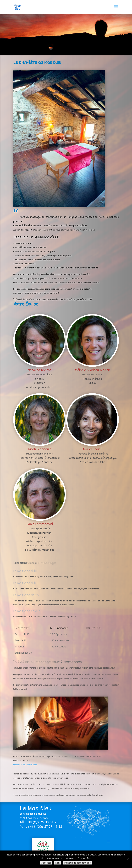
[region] (66, 34)
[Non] (128, 859)
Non (57, 863)
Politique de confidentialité (77, 863)
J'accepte (46, 863)
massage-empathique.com (25, 765)
